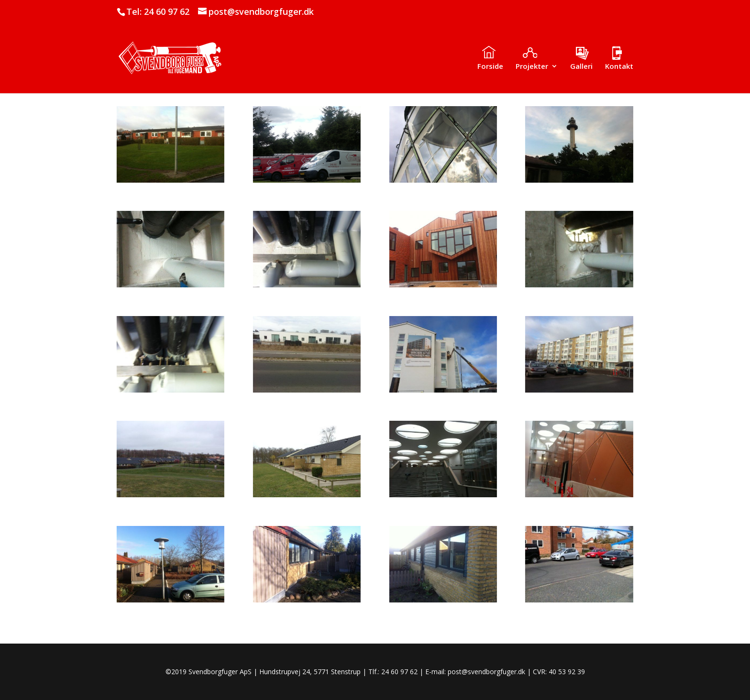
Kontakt (619, 67)
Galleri (581, 67)
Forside (490, 67)
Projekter (532, 67)
